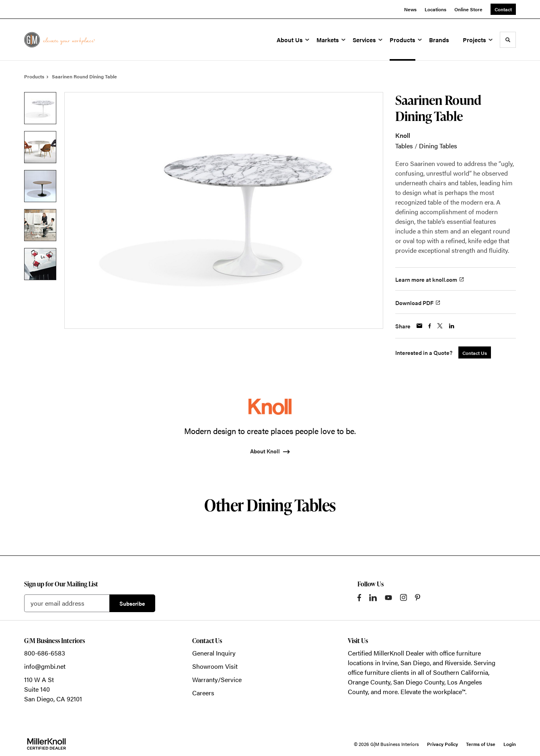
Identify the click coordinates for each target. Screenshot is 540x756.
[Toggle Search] (508, 40)
